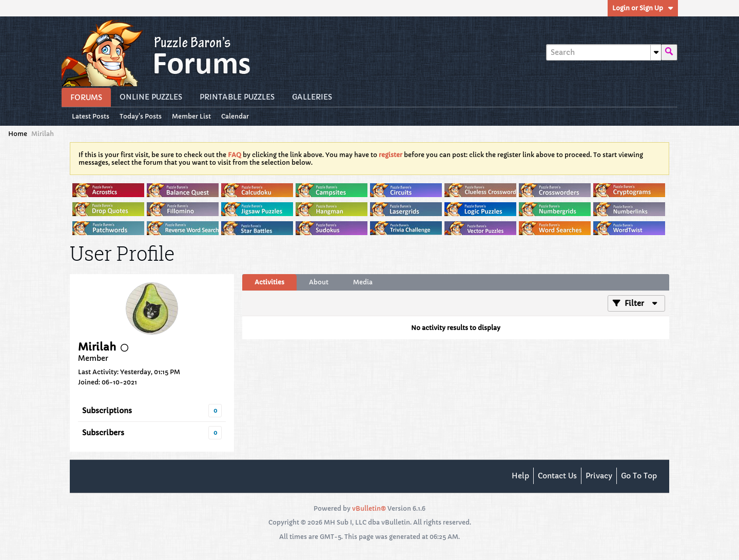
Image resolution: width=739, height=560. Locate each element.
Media (363, 282)
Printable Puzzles (237, 97)
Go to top (639, 476)
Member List (191, 116)
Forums (86, 98)
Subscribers (103, 433)
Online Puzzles (151, 97)
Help (520, 476)
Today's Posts (141, 116)
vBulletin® (369, 508)
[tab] (269, 282)
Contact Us (557, 476)
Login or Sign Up (643, 8)
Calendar (235, 116)
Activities (269, 282)
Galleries (312, 97)
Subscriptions (107, 411)
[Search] (604, 52)
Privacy (599, 476)
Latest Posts (91, 116)
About (319, 282)
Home (18, 134)
